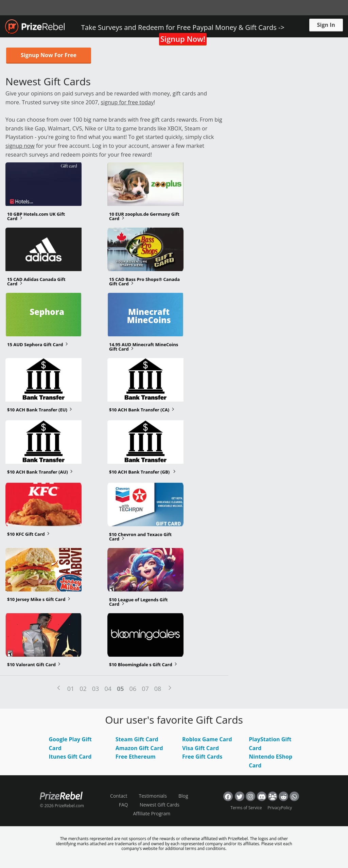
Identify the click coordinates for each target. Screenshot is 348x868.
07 (145, 689)
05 (120, 689)
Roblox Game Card (207, 739)
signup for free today (127, 102)
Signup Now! (183, 39)
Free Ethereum (136, 757)
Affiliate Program (152, 813)
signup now (20, 146)
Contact (119, 796)
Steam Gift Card (137, 739)
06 (133, 689)
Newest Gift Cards (160, 805)
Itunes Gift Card (70, 757)
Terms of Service (246, 808)
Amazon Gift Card (139, 748)
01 (71, 689)
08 (158, 689)
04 (108, 689)
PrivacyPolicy (280, 808)
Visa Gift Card (201, 748)
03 (96, 689)
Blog (183, 796)
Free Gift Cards (202, 757)
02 (83, 689)
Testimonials (153, 796)
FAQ (124, 805)
